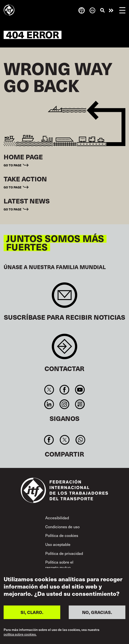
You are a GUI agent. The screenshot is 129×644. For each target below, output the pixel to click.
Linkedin (49, 404)
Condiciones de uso (62, 527)
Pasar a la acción (111, 10)
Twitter (49, 390)
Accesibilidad (57, 518)
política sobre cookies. (20, 634)
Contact (64, 349)
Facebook (64, 390)
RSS (80, 404)
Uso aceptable (58, 544)
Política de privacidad (64, 553)
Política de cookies (62, 535)
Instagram (64, 404)
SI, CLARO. (32, 612)
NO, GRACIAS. (97, 612)
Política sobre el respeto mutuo (59, 565)
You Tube (80, 390)
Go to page (13, 165)
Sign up (64, 298)
